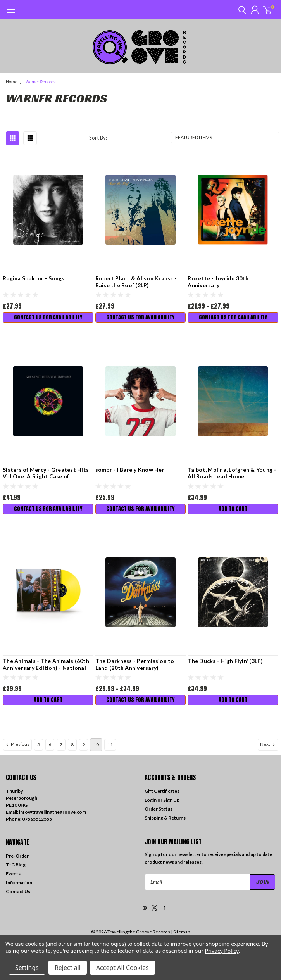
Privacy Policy (222, 951)
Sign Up (171, 800)
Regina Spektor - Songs (34, 278)
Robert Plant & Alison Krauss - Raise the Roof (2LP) (136, 282)
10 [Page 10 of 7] (96, 744)
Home (12, 82)
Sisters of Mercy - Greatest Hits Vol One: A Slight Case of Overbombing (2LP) (46, 473)
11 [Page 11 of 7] (110, 744)
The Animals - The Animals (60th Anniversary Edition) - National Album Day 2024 (46, 664)
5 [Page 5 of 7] (39, 744)
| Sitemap (180, 932)
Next (268, 744)
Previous (17, 744)
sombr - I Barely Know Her (130, 470)
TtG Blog (16, 865)
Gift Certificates (162, 791)
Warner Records (41, 82)
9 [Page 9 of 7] (84, 744)
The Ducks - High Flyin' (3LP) (225, 661)
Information (19, 883)
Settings (27, 968)
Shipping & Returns (165, 818)
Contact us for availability (48, 317)
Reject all (68, 968)
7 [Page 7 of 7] (61, 744)
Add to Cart (233, 509)
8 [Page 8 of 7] (72, 744)
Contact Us (18, 891)
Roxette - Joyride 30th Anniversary (218, 282)
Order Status (159, 809)
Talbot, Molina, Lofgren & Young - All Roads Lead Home (232, 473)
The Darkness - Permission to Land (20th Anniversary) (135, 664)
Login (151, 800)
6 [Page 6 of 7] (50, 744)
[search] (240, 10)
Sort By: (98, 138)
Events (13, 874)
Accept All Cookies (122, 968)
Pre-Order (17, 856)
